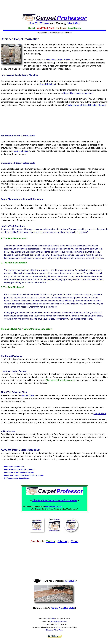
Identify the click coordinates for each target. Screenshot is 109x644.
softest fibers (28, 395)
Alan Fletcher (51, 619)
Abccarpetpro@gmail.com (58, 622)
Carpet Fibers (100, 413)
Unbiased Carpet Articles (59, 60)
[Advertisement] (54, 4)
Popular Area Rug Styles (63, 608)
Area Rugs (70, 581)
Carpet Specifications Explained (78, 93)
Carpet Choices (21, 151)
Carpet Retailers (47, 84)
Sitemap (63, 541)
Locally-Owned (51, 507)
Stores (59, 507)
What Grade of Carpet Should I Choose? (87, 105)
